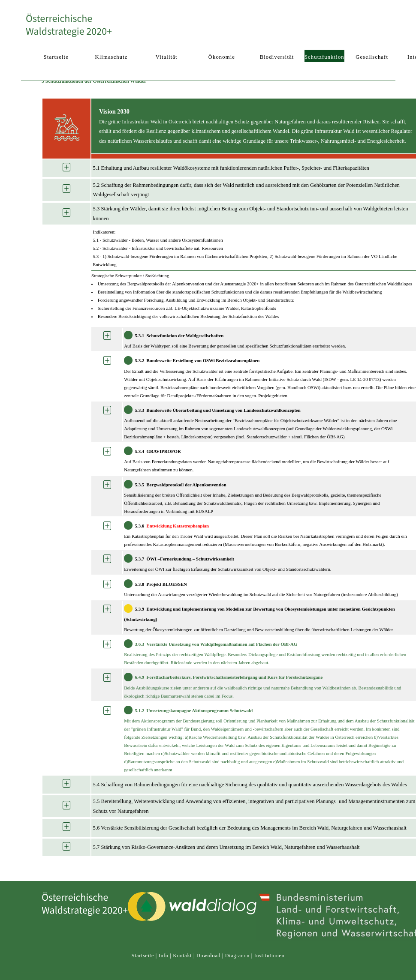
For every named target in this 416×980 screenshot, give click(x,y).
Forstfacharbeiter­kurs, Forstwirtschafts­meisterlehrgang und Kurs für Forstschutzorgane (235, 677)
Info (164, 956)
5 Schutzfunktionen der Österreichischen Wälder (94, 81)
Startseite (143, 956)
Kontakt (182, 956)
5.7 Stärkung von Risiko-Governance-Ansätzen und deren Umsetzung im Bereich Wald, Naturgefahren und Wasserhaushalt (226, 847)
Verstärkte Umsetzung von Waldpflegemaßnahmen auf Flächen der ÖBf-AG (222, 644)
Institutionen (270, 956)
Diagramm (237, 956)
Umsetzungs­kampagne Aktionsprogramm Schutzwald (200, 710)
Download (208, 956)
